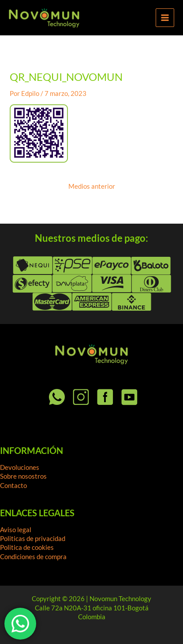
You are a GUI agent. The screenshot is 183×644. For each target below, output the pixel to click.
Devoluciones (20, 467)
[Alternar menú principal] (165, 18)
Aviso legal (16, 530)
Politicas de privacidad (33, 539)
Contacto (13, 486)
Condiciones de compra (33, 557)
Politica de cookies (27, 547)
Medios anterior (92, 187)
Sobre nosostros (23, 476)
